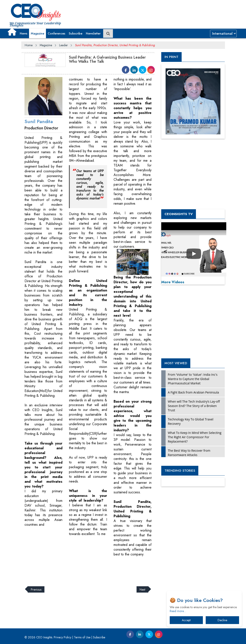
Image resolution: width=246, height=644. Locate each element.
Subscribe (76, 33)
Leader (64, 45)
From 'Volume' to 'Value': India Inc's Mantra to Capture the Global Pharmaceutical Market (193, 379)
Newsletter (93, 33)
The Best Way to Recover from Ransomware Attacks (189, 453)
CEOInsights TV (179, 214)
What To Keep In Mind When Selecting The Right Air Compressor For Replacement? (195, 437)
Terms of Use (82, 637)
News (24, 33)
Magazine (37, 33)
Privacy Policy (63, 637)
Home (29, 45)
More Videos (173, 282)
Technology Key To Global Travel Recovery (191, 421)
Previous (36, 589)
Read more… (178, 611)
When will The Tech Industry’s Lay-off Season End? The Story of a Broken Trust (194, 406)
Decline (222, 620)
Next (142, 589)
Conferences (56, 33)
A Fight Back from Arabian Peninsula (193, 392)
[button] (12, 32)
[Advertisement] (100, 569)
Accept (186, 620)
